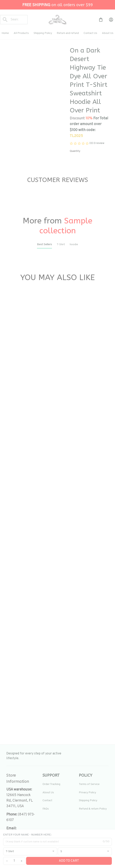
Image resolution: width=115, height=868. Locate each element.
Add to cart (69, 861)
